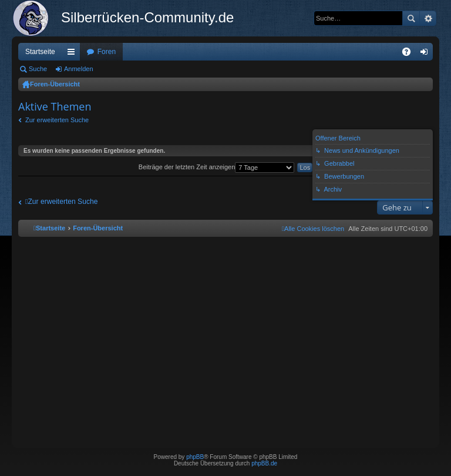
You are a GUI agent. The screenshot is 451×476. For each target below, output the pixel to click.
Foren (107, 52)
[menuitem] (313, 229)
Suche (411, 18)
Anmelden (79, 69)
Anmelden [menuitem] (427, 54)
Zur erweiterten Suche (57, 120)
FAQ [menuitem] (410, 54)
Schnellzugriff (73, 54)
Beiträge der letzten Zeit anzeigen (217, 167)
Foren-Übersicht (55, 84)
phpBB (195, 457)
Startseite (40, 52)
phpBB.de (264, 463)
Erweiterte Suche (428, 18)
